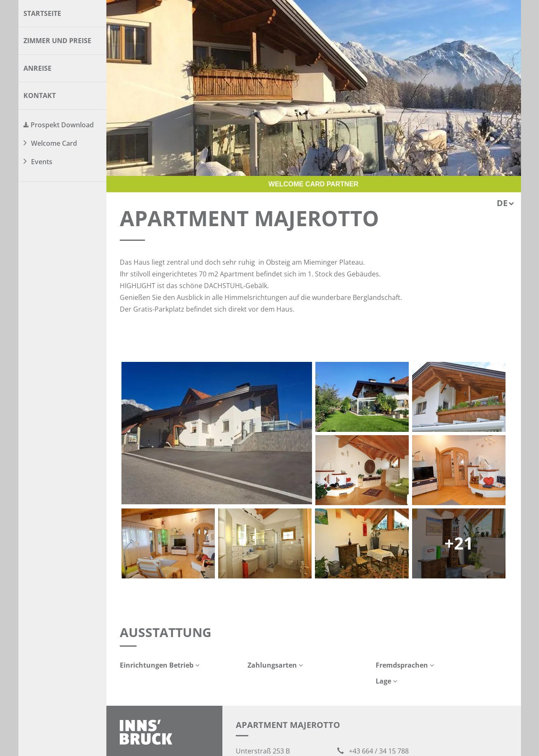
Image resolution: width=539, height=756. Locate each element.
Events (42, 162)
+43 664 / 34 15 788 (373, 751)
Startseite (42, 13)
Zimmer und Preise (57, 41)
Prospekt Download (62, 125)
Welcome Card (54, 143)
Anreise (37, 68)
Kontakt (40, 95)
